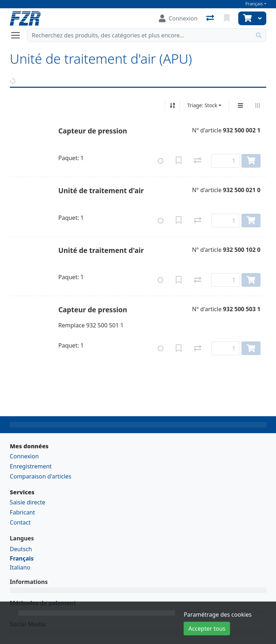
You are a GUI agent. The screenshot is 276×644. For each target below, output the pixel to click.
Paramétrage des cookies (218, 614)
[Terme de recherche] (139, 35)
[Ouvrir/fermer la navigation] (18, 35)
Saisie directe (27, 502)
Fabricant (22, 512)
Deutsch (21, 549)
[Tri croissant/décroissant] (172, 105)
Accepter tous (207, 629)
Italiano (20, 567)
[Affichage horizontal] (258, 105)
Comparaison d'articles (40, 476)
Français (254, 4)
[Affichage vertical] (240, 105)
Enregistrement (31, 466)
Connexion (24, 456)
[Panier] (247, 18)
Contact (20, 522)
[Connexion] (178, 18)
